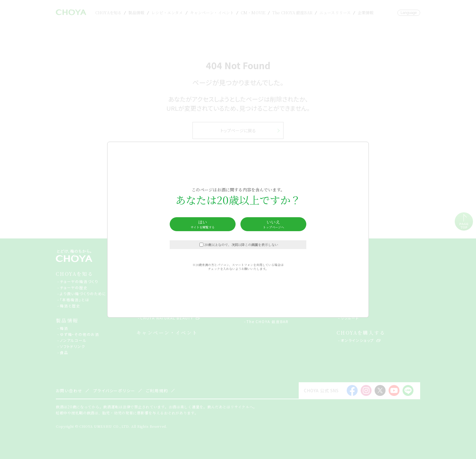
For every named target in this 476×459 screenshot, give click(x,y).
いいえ (274, 224)
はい (203, 224)
